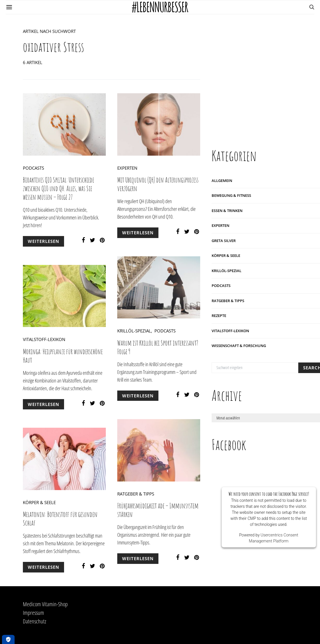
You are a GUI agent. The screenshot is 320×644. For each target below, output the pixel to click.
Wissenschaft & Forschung (239, 345)
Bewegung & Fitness (231, 195)
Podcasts (33, 168)
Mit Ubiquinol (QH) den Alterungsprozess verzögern (158, 184)
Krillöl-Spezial (134, 331)
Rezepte (219, 315)
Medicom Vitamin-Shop (45, 604)
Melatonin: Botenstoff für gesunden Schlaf (60, 519)
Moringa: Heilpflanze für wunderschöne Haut (63, 356)
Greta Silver (224, 240)
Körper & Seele (39, 502)
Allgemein (222, 180)
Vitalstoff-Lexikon (44, 339)
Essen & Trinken (227, 210)
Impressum (33, 613)
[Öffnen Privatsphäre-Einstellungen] (8, 639)
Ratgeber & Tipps (136, 494)
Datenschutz (35, 621)
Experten (127, 168)
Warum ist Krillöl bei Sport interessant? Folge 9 (158, 347)
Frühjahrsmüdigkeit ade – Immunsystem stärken (158, 510)
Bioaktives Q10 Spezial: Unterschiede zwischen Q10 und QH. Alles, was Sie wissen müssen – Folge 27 (58, 188)
